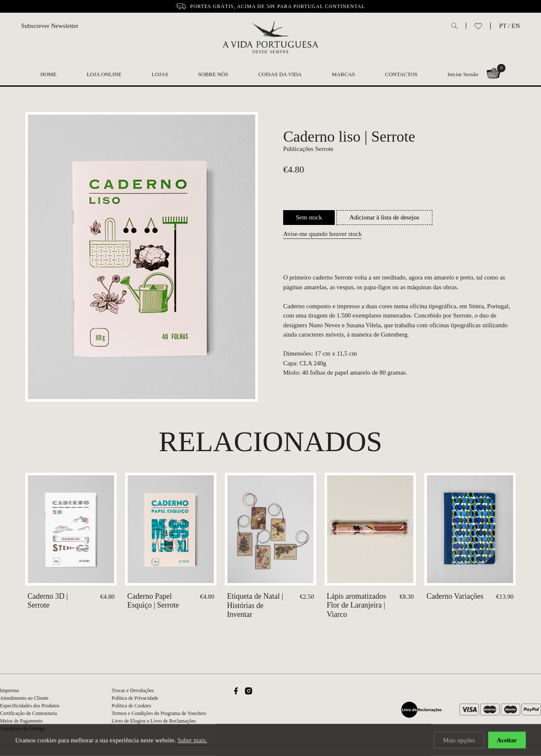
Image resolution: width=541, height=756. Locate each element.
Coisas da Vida (280, 74)
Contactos (401, 74)
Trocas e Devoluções (133, 690)
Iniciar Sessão (463, 74)
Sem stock (309, 217)
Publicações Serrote (308, 149)
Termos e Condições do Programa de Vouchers (159, 713)
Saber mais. (192, 741)
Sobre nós (213, 74)
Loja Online (104, 74)
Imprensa (10, 690)
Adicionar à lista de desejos (384, 217)
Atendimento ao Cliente (24, 698)
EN (516, 26)
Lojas (160, 74)
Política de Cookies (131, 706)
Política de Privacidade (135, 698)
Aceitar (507, 741)
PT (503, 26)
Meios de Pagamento (21, 721)
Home (49, 74)
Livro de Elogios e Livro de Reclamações (154, 721)
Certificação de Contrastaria (29, 713)
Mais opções (459, 741)
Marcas (343, 74)
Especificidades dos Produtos (30, 706)
